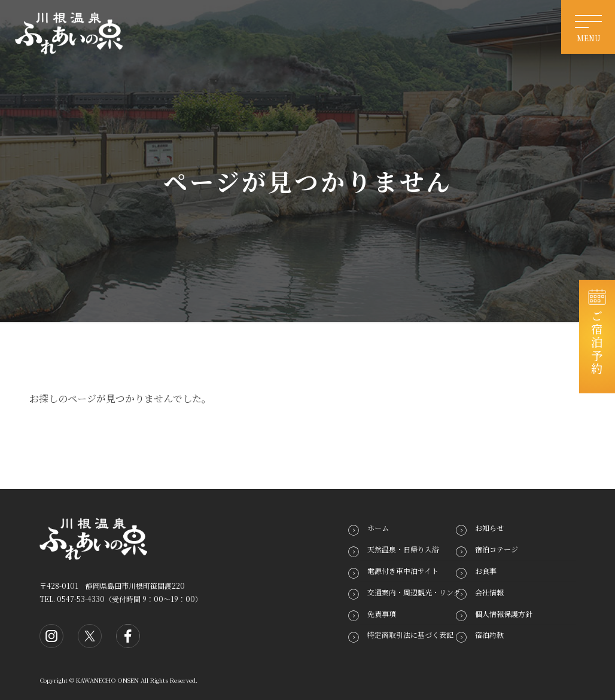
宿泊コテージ (497, 549)
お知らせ (489, 528)
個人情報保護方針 (504, 613)
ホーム (378, 528)
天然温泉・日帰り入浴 (403, 549)
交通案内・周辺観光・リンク (414, 592)
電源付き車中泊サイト (403, 571)
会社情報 (489, 592)
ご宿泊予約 (597, 343)
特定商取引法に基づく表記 (410, 635)
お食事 (486, 571)
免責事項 (382, 613)
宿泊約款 (489, 635)
